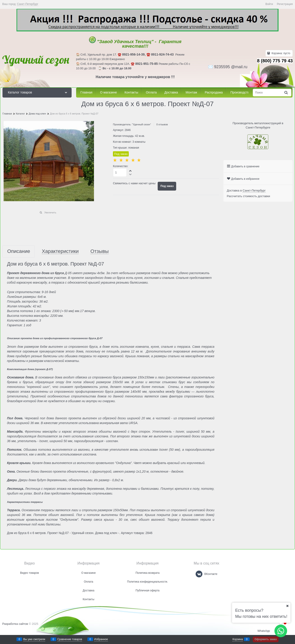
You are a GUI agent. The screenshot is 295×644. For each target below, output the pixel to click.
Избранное (101, 639)
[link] (28, 4)
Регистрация (285, 4)
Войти (269, 4)
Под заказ (167, 186)
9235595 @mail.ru (231, 67)
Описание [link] (19, 251)
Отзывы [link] (100, 251)
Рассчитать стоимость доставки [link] (248, 196)
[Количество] (120, 173)
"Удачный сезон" (141, 124)
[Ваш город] (287, 606)
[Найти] (286, 93)
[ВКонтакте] (199, 574)
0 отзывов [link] (162, 124)
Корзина (238, 639)
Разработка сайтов (15, 624)
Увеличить (50, 212)
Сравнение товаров (70, 639)
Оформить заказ (266, 639)
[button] (131, 171)
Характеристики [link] (60, 251)
